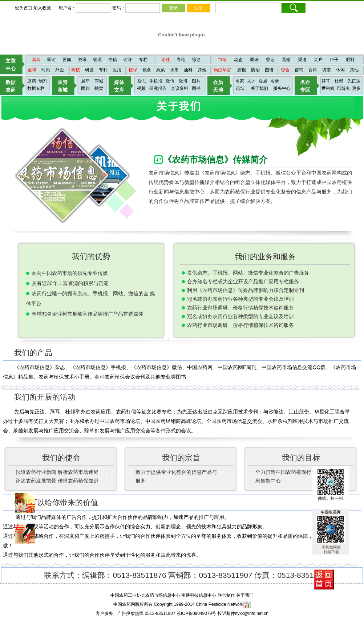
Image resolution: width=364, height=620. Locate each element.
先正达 (354, 81)
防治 (255, 70)
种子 (334, 60)
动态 (238, 60)
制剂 (43, 81)
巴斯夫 (343, 88)
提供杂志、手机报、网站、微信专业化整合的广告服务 (248, 273)
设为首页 (24, 8)
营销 (286, 60)
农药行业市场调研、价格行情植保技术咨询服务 (240, 308)
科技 (76, 70)
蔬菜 (161, 70)
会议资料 (179, 88)
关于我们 (259, 88)
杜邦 (339, 81)
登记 (270, 60)
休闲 (340, 70)
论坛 (240, 88)
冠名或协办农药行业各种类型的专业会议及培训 (240, 299)
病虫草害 (222, 70)
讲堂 (327, 70)
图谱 (269, 70)
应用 (117, 70)
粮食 (147, 70)
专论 (181, 60)
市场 (222, 60)
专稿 (113, 60)
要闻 (67, 60)
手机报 (156, 81)
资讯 (82, 60)
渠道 (302, 60)
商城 (99, 81)
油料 (188, 70)
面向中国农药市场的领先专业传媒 (70, 273)
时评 (128, 60)
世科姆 (328, 88)
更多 (356, 88)
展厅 (85, 81)
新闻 (36, 60)
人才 (251, 81)
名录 (275, 81)
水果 (174, 70)
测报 (242, 70)
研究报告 (158, 88)
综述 (196, 60)
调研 (254, 60)
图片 (196, 81)
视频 (141, 88)
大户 (318, 60)
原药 (32, 81)
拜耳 (326, 81)
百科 (313, 70)
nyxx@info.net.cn (252, 613)
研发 (89, 70)
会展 (263, 81)
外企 (60, 70)
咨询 (299, 70)
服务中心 (282, 88)
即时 (52, 60)
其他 (202, 70)
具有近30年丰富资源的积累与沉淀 (70, 283)
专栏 (143, 60)
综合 (285, 70)
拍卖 (99, 88)
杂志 (142, 81)
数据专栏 (36, 88)
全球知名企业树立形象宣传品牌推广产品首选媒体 (88, 314)
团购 (85, 88)
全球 (32, 70)
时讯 (46, 70)
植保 (133, 70)
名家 (240, 81)
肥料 (350, 60)
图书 (196, 88)
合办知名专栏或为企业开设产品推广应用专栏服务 (243, 281)
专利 (103, 70)
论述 (166, 60)
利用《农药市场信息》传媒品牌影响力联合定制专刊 (246, 290)
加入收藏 (42, 8)
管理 (97, 60)
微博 (183, 81)
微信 (170, 81)
